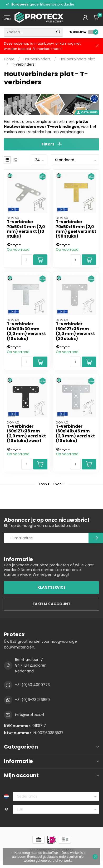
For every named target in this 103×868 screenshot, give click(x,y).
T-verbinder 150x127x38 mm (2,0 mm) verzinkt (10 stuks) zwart (26, 434)
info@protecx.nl (30, 715)
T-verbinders (23, 64)
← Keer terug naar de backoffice (34, 853)
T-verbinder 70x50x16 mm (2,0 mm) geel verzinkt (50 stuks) (76, 229)
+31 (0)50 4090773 (32, 685)
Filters (51, 144)
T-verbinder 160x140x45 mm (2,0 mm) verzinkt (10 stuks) (75, 434)
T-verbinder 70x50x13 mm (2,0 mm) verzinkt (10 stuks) (26, 229)
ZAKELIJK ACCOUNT (51, 604)
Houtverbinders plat (77, 59)
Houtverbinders (37, 59)
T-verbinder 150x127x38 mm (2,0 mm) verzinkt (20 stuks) (75, 331)
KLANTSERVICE (51, 587)
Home (9, 59)
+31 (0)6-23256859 (32, 700)
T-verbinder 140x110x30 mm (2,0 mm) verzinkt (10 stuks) (26, 331)
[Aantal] (27, 260)
